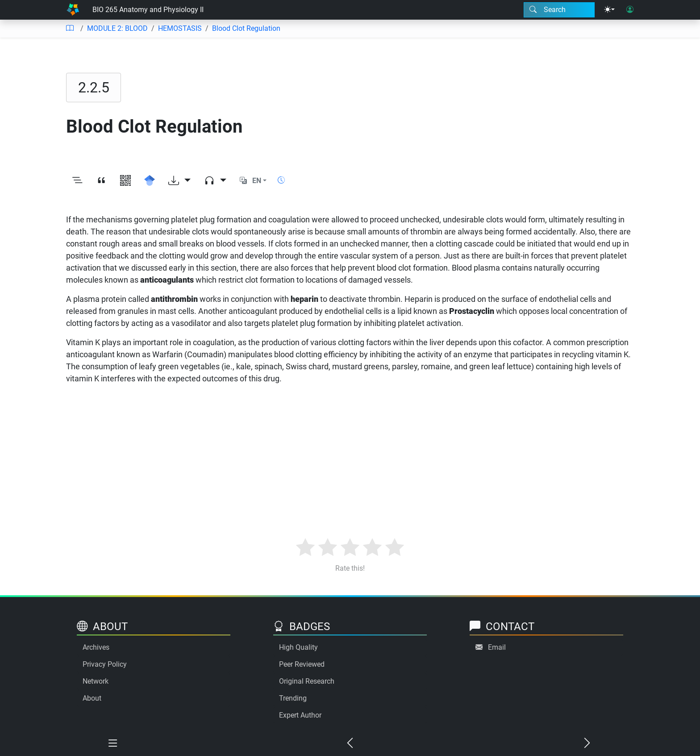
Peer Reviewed (302, 664)
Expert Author (300, 715)
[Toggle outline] (77, 181)
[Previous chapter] (350, 743)
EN (257, 181)
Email (497, 647)
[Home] (73, 10)
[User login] (630, 10)
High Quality (298, 647)
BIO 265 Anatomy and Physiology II (148, 10)
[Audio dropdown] (215, 181)
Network (96, 681)
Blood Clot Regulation (246, 28)
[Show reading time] (281, 180)
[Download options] (179, 181)
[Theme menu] (609, 10)
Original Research (307, 681)
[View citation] (101, 181)
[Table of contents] (70, 29)
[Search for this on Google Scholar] (150, 181)
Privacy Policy (105, 664)
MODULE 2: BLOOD (117, 28)
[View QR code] (125, 181)
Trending (293, 698)
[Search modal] (559, 10)
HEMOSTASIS (180, 28)
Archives (96, 647)
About (92, 698)
